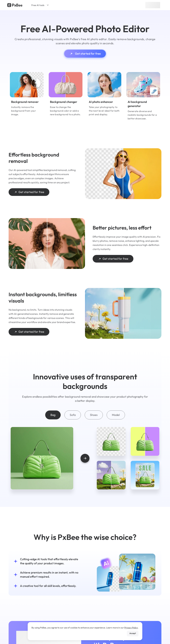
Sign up (153, 5)
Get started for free (85, 54)
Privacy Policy (131, 628)
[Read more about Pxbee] (15, 5)
